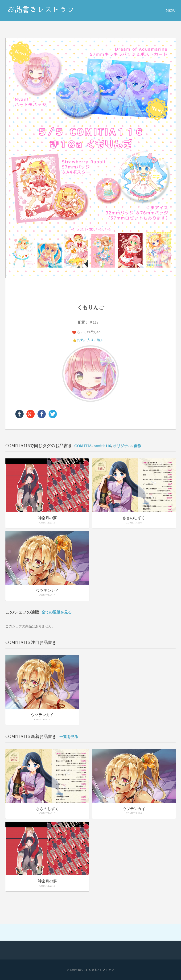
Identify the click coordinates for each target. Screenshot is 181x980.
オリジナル (122, 446)
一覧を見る (69, 737)
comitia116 (102, 446)
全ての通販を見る (57, 612)
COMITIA (83, 446)
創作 (137, 446)
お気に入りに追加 (90, 340)
